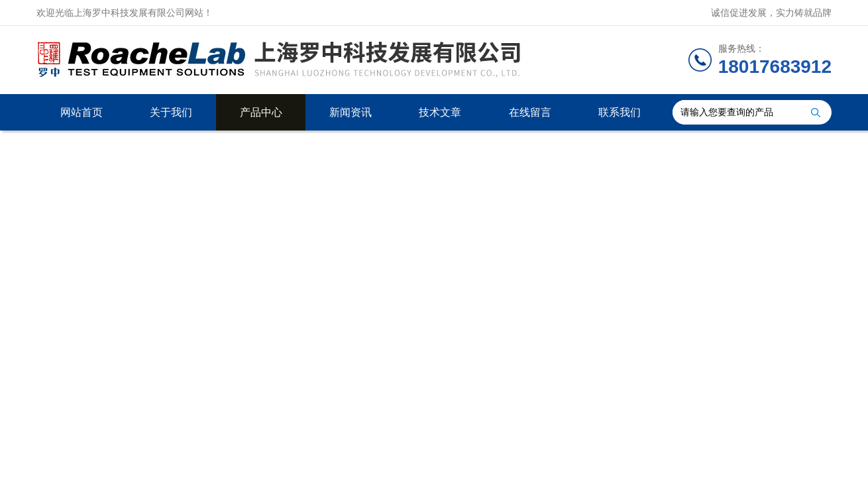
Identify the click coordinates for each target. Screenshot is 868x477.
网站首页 (81, 112)
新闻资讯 (351, 112)
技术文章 (440, 112)
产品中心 (261, 112)
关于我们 (171, 112)
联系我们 (620, 112)
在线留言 (530, 112)
